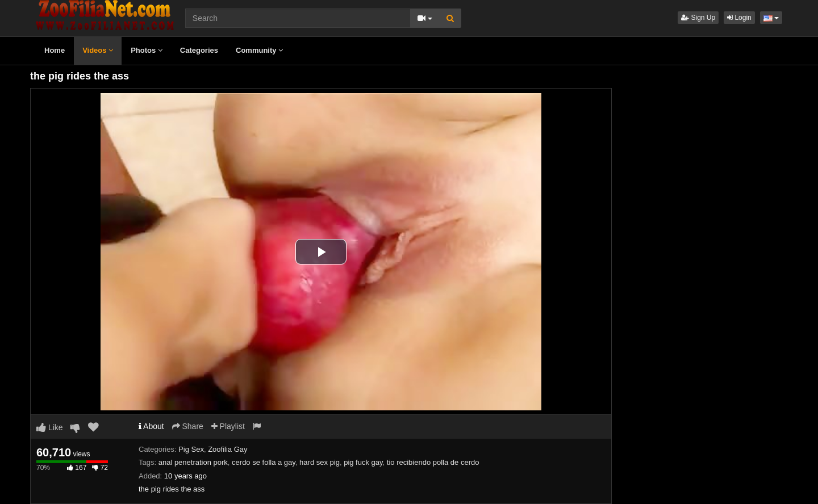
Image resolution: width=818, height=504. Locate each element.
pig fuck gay (363, 462)
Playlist (228, 426)
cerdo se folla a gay (264, 462)
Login (739, 18)
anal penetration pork (193, 462)
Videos (98, 50)
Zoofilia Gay (228, 449)
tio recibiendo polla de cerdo (433, 462)
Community (259, 50)
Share (188, 426)
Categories (199, 50)
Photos (147, 50)
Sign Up (698, 18)
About (151, 426)
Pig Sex (191, 449)
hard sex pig (320, 462)
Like (50, 427)
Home (55, 50)
